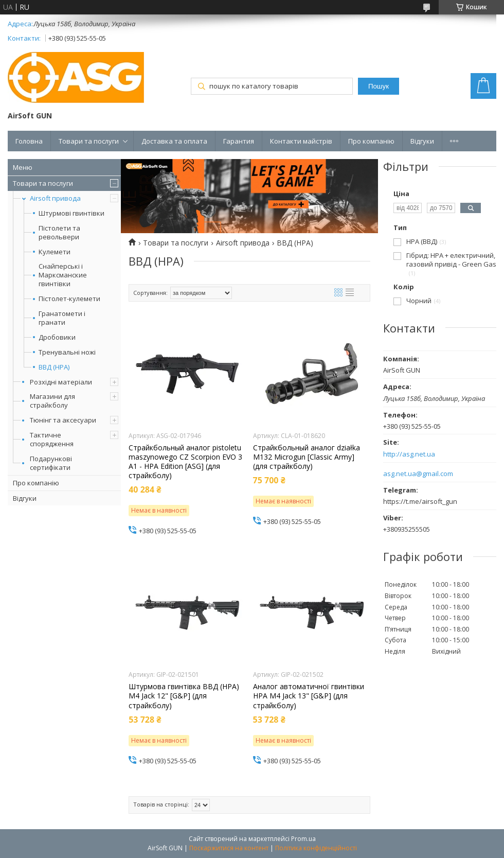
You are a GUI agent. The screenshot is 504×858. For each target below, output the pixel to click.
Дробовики (57, 337)
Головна (29, 141)
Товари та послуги (89, 141)
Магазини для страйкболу (52, 401)
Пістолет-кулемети (69, 299)
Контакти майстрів (301, 141)
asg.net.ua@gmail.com (418, 474)
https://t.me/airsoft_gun (420, 501)
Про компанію (371, 141)
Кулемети (55, 252)
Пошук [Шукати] (379, 86)
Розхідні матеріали (61, 382)
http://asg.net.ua (409, 454)
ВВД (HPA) (54, 367)
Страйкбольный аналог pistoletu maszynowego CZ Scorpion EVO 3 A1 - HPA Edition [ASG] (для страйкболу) (185, 462)
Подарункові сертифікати (51, 463)
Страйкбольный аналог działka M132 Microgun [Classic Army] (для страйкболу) (307, 457)
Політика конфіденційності (316, 848)
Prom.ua (303, 839)
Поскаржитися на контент (229, 848)
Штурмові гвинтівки (71, 213)
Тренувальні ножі (67, 352)
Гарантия (239, 141)
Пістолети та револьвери (59, 233)
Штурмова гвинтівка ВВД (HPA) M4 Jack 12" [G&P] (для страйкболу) (184, 696)
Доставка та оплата (174, 141)
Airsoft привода (55, 198)
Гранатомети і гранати (62, 318)
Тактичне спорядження (52, 439)
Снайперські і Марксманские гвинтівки (63, 275)
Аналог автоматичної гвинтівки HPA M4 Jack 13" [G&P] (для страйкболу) (309, 696)
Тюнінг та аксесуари (63, 420)
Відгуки (422, 141)
